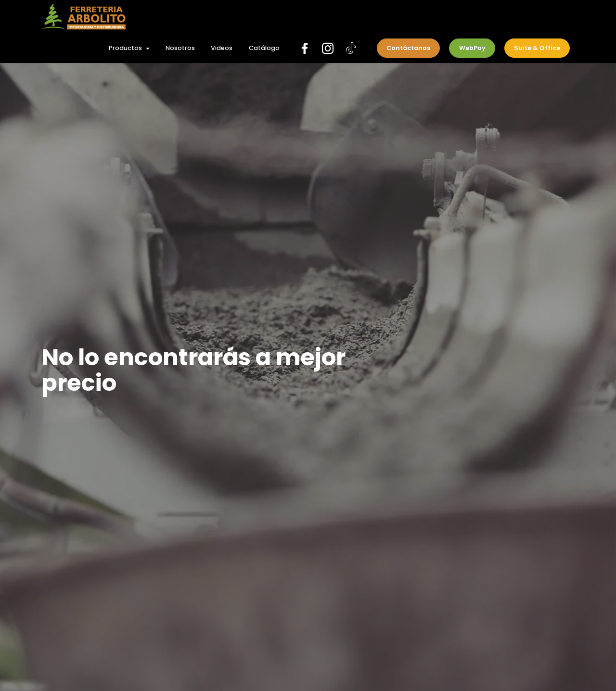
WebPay (472, 48)
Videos (222, 48)
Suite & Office (537, 48)
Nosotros (180, 48)
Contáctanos (408, 48)
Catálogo (264, 48)
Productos (125, 48)
